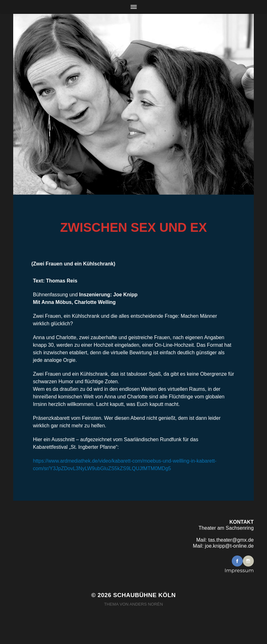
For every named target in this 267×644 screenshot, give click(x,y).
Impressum (239, 570)
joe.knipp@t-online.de (229, 546)
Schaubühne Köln (145, 595)
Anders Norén (146, 604)
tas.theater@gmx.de (231, 540)
